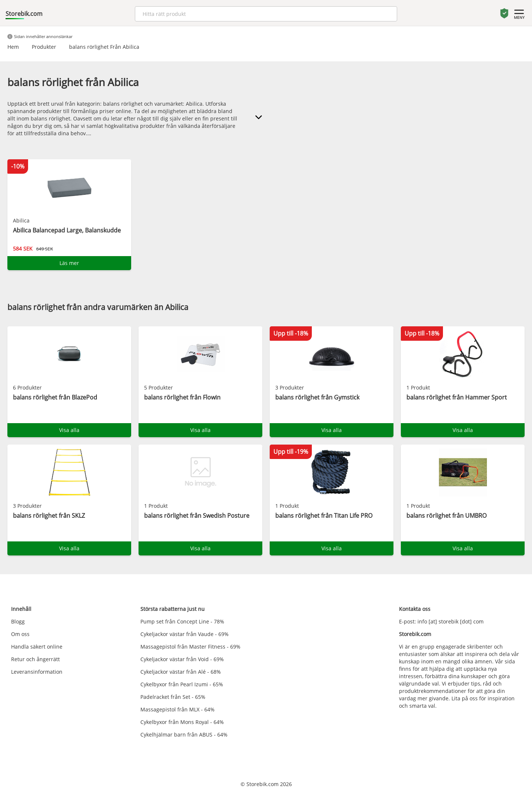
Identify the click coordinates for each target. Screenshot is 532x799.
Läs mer (69, 263)
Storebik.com (24, 14)
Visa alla (69, 430)
